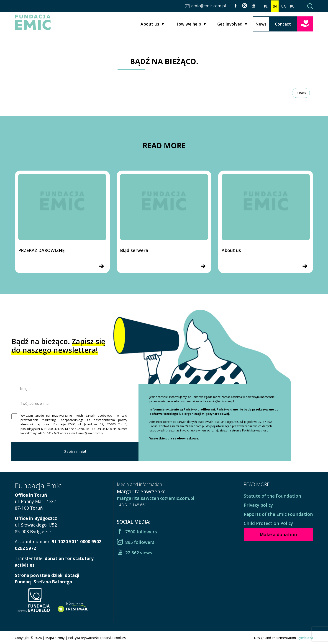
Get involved (230, 25)
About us (150, 25)
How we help (188, 25)
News (261, 24)
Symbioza (305, 638)
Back (301, 93)
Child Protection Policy (268, 523)
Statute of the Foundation (272, 496)
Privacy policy (258, 505)
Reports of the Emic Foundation (278, 514)
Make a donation (305, 24)
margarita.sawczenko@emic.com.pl (156, 498)
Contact (283, 24)
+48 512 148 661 (132, 505)
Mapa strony (55, 638)
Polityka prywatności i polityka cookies (97, 638)
